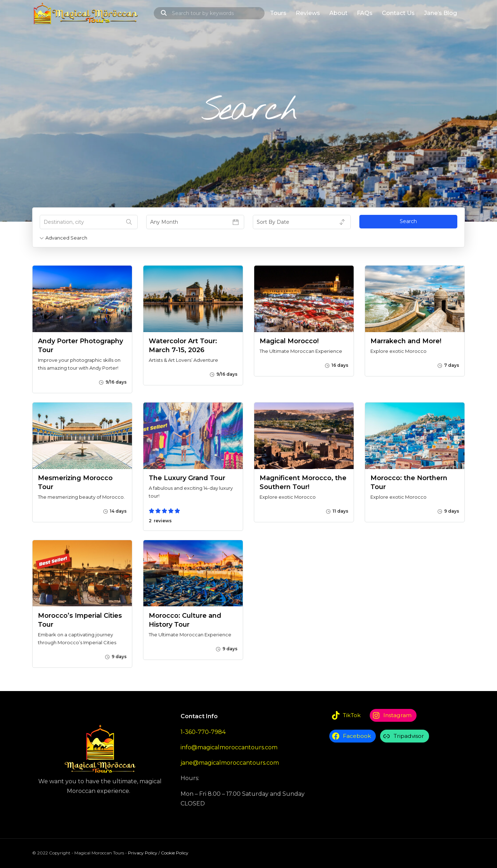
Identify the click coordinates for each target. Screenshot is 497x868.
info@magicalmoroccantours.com (229, 747)
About (338, 13)
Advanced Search (63, 238)
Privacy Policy (143, 853)
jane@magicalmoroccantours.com (230, 763)
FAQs (365, 13)
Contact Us (398, 13)
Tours (278, 13)
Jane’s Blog (441, 13)
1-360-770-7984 (203, 732)
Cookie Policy (175, 853)
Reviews (308, 13)
